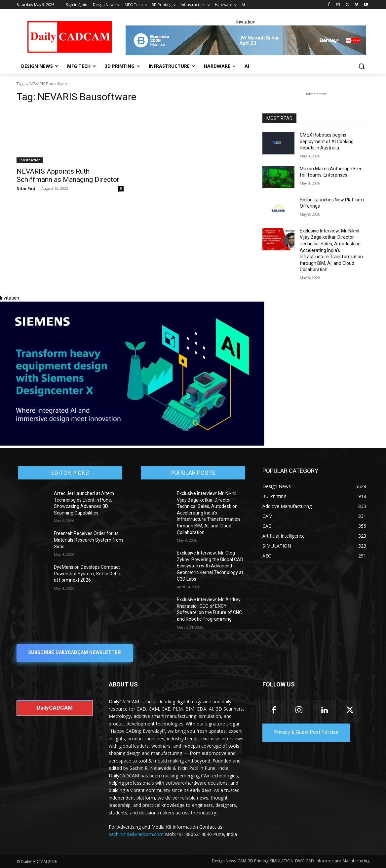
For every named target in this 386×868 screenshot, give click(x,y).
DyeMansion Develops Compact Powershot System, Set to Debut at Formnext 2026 (88, 574)
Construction (30, 160)
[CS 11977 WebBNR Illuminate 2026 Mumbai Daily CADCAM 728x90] (246, 40)
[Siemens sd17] (132, 444)
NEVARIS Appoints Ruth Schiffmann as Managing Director (68, 175)
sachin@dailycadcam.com (136, 834)
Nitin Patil (27, 188)
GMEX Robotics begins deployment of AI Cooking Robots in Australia (327, 141)
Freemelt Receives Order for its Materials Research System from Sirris (88, 540)
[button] (362, 66)
